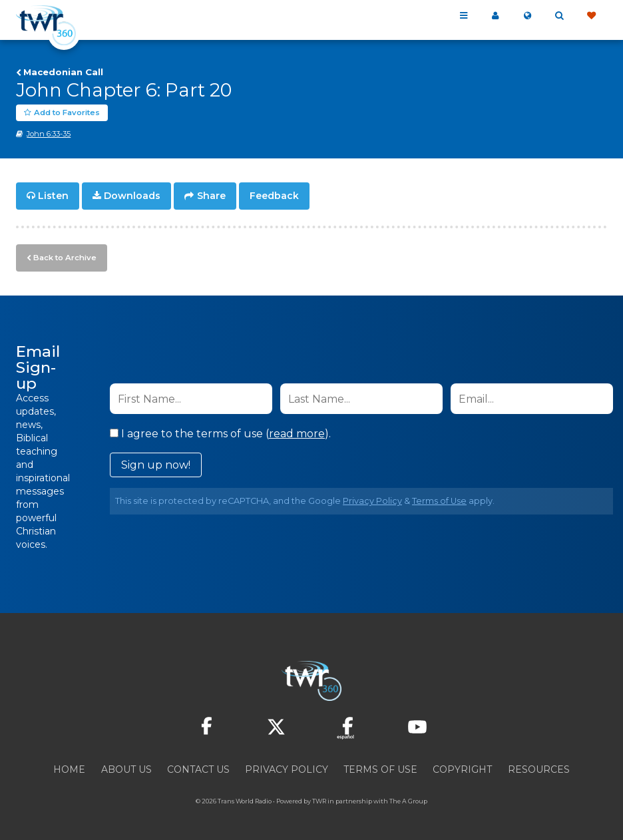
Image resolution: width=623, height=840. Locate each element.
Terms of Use (439, 500)
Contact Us (198, 768)
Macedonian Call (63, 72)
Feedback (274, 196)
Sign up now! (156, 464)
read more (297, 432)
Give (591, 16)
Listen (53, 196)
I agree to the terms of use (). (220, 432)
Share (211, 196)
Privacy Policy (372, 500)
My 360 (495, 16)
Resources (539, 768)
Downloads (132, 196)
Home (69, 768)
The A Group (408, 800)
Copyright (462, 768)
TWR (319, 800)
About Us (126, 768)
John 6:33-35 (49, 134)
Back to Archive (63, 256)
